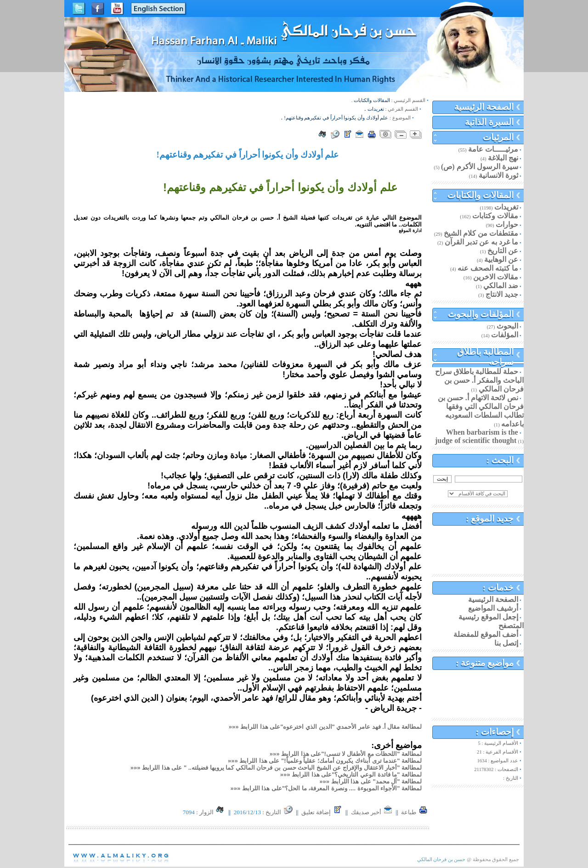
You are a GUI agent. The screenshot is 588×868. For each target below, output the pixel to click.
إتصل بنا (506, 643)
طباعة (414, 812)
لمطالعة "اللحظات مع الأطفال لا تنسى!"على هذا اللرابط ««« (346, 754)
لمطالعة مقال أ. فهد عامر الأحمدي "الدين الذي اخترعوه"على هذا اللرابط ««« (325, 727)
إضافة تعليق (322, 812)
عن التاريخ (503, 251)
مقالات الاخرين (496, 277)
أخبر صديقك (372, 812)
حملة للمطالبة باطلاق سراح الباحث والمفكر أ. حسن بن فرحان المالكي (479, 380)
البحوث (507, 326)
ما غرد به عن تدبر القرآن (481, 242)
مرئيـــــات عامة (493, 149)
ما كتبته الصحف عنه (488, 268)
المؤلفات (505, 335)
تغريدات (506, 207)
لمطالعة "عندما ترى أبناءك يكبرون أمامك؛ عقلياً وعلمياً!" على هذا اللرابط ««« (325, 761)
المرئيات (498, 137)
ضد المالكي (501, 286)
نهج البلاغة (503, 158)
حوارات (507, 224)
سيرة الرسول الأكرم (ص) (480, 167)
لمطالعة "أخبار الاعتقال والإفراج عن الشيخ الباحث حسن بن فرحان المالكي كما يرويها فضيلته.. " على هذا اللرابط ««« (276, 768)
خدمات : (498, 587)
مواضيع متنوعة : (485, 663)
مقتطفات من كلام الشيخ (481, 233)
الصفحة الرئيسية (484, 107)
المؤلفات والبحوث (481, 314)
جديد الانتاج (502, 294)
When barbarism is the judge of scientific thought (477, 436)
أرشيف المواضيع (493, 608)
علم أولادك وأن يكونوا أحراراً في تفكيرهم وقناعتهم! (336, 118)
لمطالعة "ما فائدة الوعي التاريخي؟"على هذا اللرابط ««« (351, 774)
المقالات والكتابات (481, 195)
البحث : (500, 460)
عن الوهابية (501, 259)
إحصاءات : (495, 732)
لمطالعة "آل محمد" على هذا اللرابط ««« (370, 781)
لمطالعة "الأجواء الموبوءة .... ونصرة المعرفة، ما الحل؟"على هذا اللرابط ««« (326, 788)
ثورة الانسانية (498, 175)
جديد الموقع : (490, 519)
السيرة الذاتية (489, 122)
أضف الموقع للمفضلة (486, 634)
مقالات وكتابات (495, 216)
